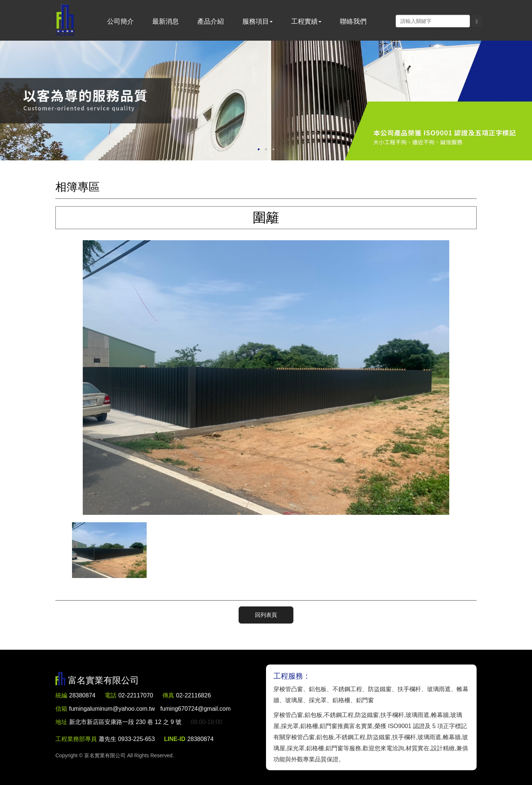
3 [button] (273, 149)
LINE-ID (175, 739)
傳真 (168, 695)
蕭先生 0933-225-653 (127, 739)
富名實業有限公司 (65, 20)
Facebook (388, 21)
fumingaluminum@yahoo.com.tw (150, 709)
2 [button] (266, 149)
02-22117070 (136, 695)
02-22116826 (194, 695)
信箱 (61, 709)
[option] (266, 101)
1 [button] (259, 149)
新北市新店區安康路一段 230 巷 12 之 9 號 (125, 722)
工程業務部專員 (76, 739)
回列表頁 (266, 615)
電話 (110, 695)
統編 (61, 695)
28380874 (82, 695)
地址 (61, 722)
